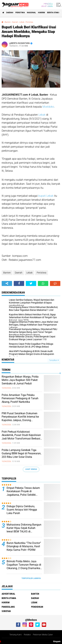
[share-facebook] (19, 283)
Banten (7, 273)
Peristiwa (20, 13)
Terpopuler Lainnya (31, 578)
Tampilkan (54, 360)
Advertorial (8, 594)
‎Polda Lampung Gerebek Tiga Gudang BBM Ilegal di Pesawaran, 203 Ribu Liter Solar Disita (21, 454)
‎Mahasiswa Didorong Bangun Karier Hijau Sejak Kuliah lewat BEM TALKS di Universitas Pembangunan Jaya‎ (24, 528)
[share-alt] (7, 283)
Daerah (10, 13)
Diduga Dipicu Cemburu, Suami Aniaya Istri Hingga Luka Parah (22, 510)
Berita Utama (53, 13)
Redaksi (27, 635)
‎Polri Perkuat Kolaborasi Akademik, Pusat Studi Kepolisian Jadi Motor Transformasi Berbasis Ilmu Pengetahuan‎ (22, 435)
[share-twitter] (31, 283)
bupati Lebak (46, 196)
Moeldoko (48, 107)
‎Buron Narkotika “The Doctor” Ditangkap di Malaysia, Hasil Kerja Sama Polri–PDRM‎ (24, 546)
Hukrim (41, 13)
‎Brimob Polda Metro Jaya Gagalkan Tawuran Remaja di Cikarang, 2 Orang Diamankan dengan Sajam (24, 565)
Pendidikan (37, 607)
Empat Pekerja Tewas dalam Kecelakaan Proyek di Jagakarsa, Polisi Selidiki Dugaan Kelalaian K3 (23, 492)
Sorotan (6, 611)
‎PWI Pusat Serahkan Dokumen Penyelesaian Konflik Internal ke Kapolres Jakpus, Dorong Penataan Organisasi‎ (20, 417)
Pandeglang (8, 607)
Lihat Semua (31, 469)
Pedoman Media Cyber (43, 635)
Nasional (31, 13)
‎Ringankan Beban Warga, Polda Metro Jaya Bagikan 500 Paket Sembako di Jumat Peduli (20, 380)
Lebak (42, 115)
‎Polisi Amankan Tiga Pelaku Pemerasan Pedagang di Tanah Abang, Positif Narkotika (20, 398)
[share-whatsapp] (43, 283)
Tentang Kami (16, 635)
